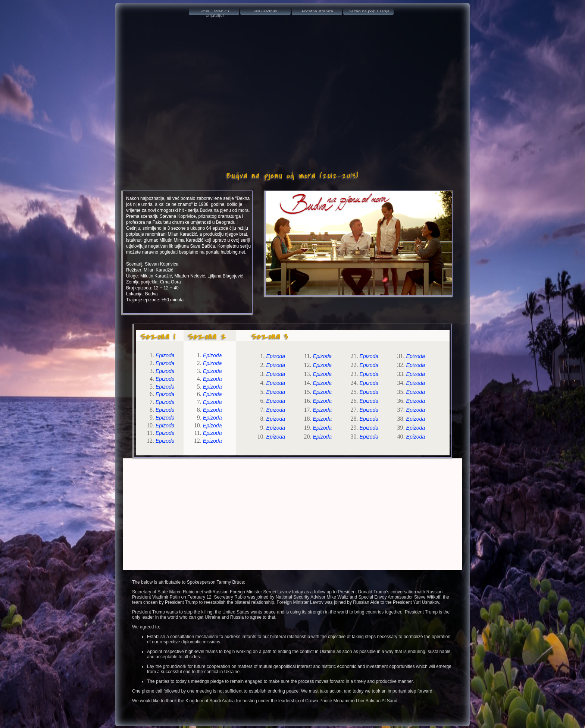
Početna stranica (317, 11)
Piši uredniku (266, 11)
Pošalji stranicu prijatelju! (215, 12)
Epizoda (165, 355)
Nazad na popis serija (369, 11)
